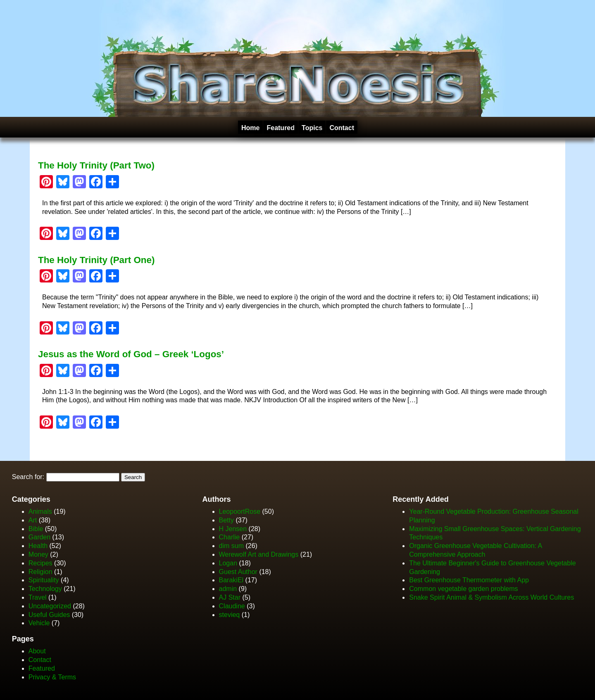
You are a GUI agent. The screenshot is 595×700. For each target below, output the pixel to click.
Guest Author (238, 572)
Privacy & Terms (52, 677)
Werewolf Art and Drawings (259, 554)
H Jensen (233, 529)
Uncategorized (50, 606)
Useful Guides (49, 615)
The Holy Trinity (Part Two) (96, 165)
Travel (38, 597)
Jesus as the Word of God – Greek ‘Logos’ (131, 354)
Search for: (28, 477)
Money (38, 554)
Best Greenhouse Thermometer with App (469, 580)
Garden (39, 537)
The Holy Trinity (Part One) (96, 260)
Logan (228, 563)
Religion (40, 572)
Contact (342, 128)
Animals (40, 511)
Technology (45, 589)
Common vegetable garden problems (463, 589)
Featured (281, 128)
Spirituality (44, 580)
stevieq (230, 615)
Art (33, 520)
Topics (312, 128)
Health (38, 546)
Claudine (232, 606)
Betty (226, 520)
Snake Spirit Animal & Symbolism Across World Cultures (491, 597)
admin (228, 589)
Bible (36, 529)
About (37, 651)
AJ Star (230, 597)
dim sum (231, 546)
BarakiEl (231, 580)
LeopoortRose (241, 511)
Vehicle (39, 623)
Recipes (40, 563)
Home (250, 128)
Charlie (230, 537)
